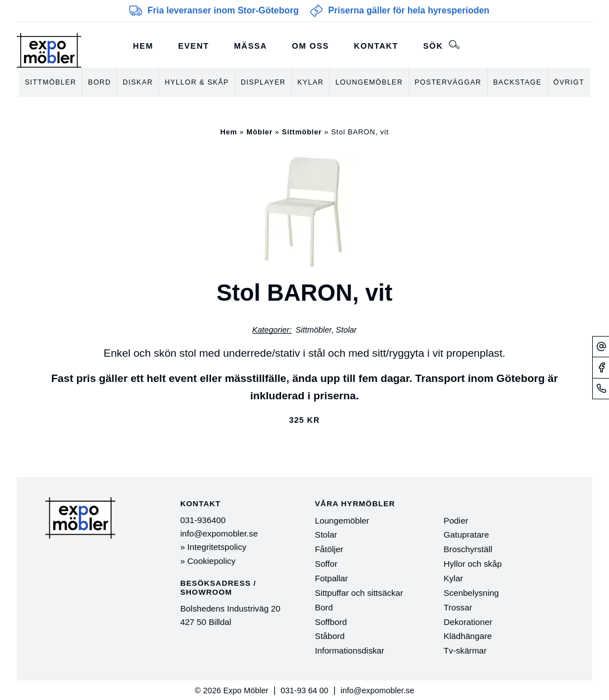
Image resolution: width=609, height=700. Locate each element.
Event (193, 46)
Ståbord (330, 636)
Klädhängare (468, 636)
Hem (143, 46)
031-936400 (203, 520)
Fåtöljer (329, 549)
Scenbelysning (472, 593)
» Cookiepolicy (208, 561)
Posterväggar (448, 82)
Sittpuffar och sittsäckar (359, 593)
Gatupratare (467, 535)
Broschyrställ (468, 549)
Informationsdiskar (350, 650)
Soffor (326, 564)
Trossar (458, 607)
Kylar (310, 82)
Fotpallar (332, 578)
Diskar (138, 82)
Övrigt (569, 82)
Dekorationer (468, 622)
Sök (441, 45)
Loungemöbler (369, 82)
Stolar (346, 330)
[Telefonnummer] (601, 388)
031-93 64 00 (305, 690)
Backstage (517, 82)
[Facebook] (601, 367)
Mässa (250, 46)
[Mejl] (601, 346)
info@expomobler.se (219, 533)
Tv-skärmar (465, 650)
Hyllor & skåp (197, 82)
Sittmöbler (50, 82)
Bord (99, 82)
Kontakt (376, 46)
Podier (456, 521)
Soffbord (331, 622)
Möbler (259, 132)
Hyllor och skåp (473, 564)
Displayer (263, 82)
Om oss (311, 46)
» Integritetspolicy (213, 547)
